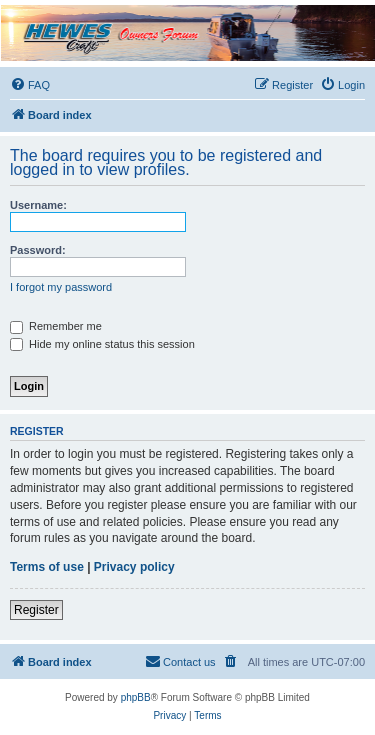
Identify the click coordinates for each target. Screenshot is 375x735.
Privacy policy (134, 567)
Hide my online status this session (102, 344)
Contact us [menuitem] (180, 661)
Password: (38, 250)
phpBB (136, 697)
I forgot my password (61, 287)
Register (36, 610)
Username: (38, 205)
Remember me (56, 326)
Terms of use (47, 567)
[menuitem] (30, 85)
